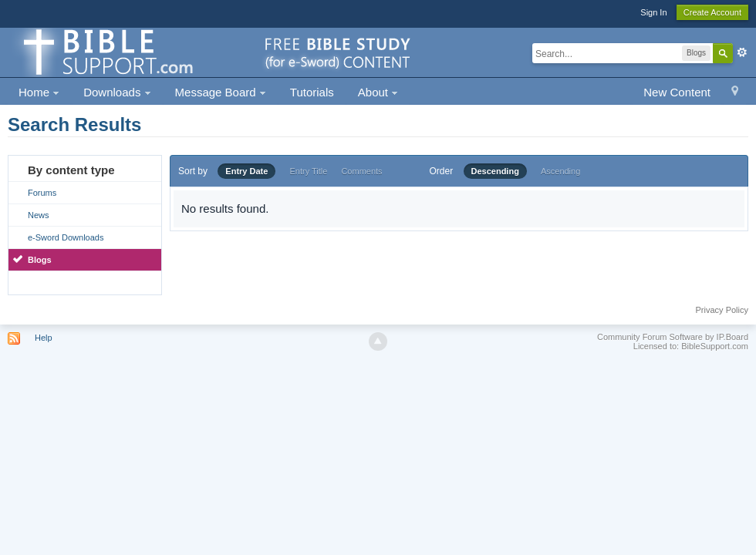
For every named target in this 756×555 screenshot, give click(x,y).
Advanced (742, 52)
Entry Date (246, 171)
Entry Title (308, 171)
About (378, 92)
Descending (495, 171)
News (39, 215)
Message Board (221, 92)
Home (39, 92)
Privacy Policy (722, 310)
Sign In (653, 12)
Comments (361, 171)
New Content (677, 92)
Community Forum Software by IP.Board (673, 337)
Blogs (40, 260)
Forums (42, 193)
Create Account (712, 12)
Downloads (117, 92)
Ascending (560, 171)
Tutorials (312, 92)
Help (44, 338)
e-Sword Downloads (66, 237)
